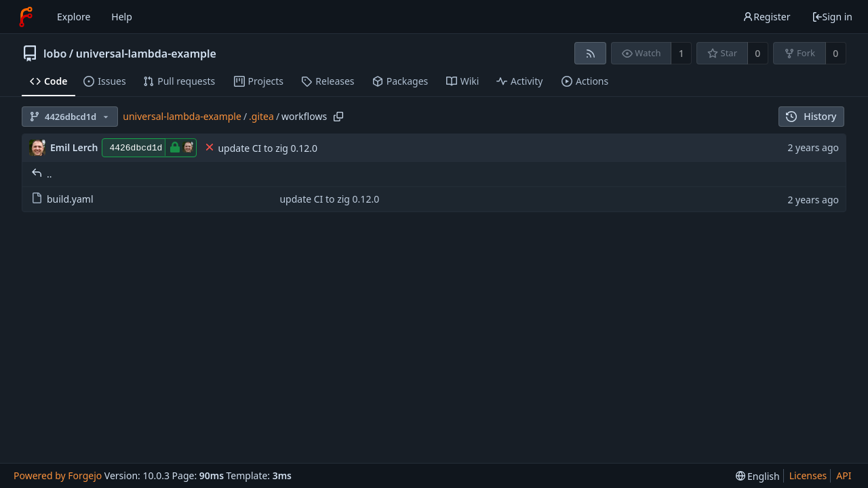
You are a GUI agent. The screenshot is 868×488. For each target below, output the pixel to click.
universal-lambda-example (146, 54)
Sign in (832, 17)
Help (122, 17)
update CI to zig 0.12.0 (268, 148)
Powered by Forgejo (58, 475)
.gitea (261, 116)
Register (766, 17)
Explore (74, 17)
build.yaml (62, 199)
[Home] (26, 17)
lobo (55, 54)
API (844, 475)
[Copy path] (338, 117)
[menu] (758, 476)
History (811, 116)
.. (42, 174)
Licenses (808, 475)
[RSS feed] (590, 53)
